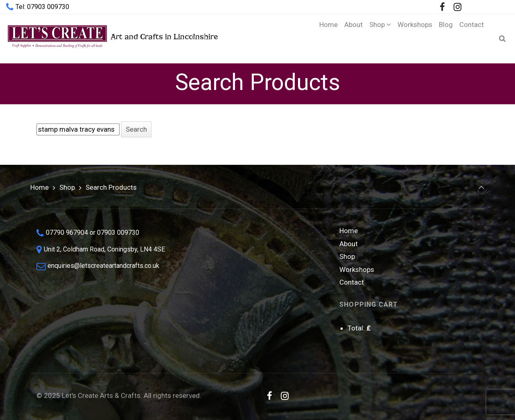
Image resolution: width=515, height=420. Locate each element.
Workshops (357, 270)
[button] (136, 129)
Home (40, 187)
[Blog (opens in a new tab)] (446, 38)
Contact (352, 282)
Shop (67, 187)
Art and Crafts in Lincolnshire (112, 38)
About (349, 244)
